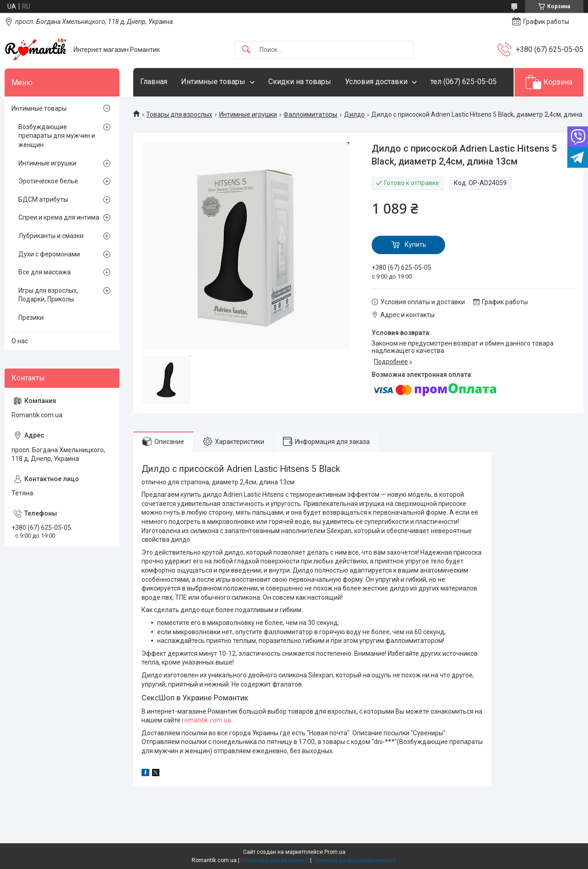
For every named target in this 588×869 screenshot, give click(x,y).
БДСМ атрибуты (43, 199)
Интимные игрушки (248, 114)
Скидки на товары (300, 82)
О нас (20, 341)
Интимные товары (213, 82)
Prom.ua (335, 852)
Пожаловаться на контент (275, 860)
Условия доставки (376, 82)
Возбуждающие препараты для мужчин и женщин (57, 136)
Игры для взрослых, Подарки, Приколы (48, 295)
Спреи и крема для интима (59, 217)
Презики (31, 318)
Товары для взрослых (179, 114)
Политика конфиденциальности (355, 860)
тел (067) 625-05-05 (464, 82)
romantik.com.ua (206, 720)
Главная (154, 82)
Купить (416, 244)
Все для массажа (45, 272)
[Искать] (246, 50)
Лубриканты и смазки (51, 236)
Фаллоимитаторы (310, 114)
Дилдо (354, 114)
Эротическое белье (48, 181)
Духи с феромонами (49, 254)
